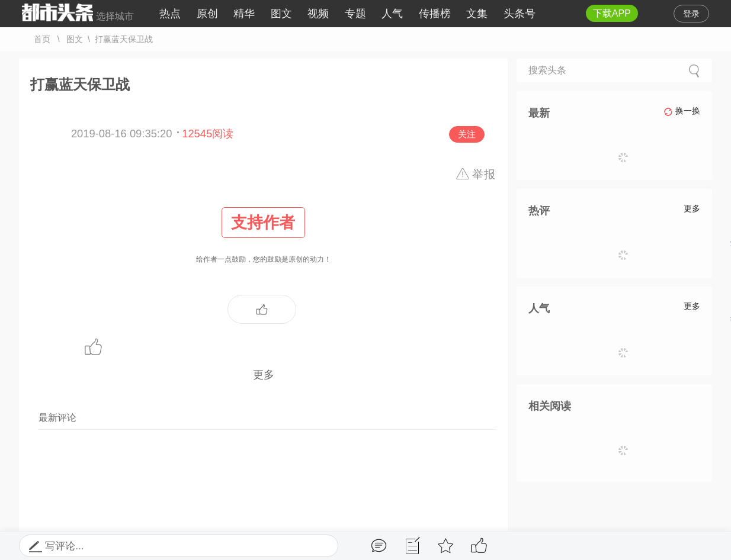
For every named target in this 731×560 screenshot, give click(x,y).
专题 (355, 14)
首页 (42, 39)
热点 (170, 14)
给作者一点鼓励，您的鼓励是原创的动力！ (264, 235)
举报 (484, 174)
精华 (244, 14)
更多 (264, 375)
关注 (467, 134)
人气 (392, 14)
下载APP (612, 13)
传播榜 (435, 14)
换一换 (682, 111)
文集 (477, 14)
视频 (318, 14)
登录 (691, 14)
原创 (207, 14)
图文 (281, 14)
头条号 (520, 14)
